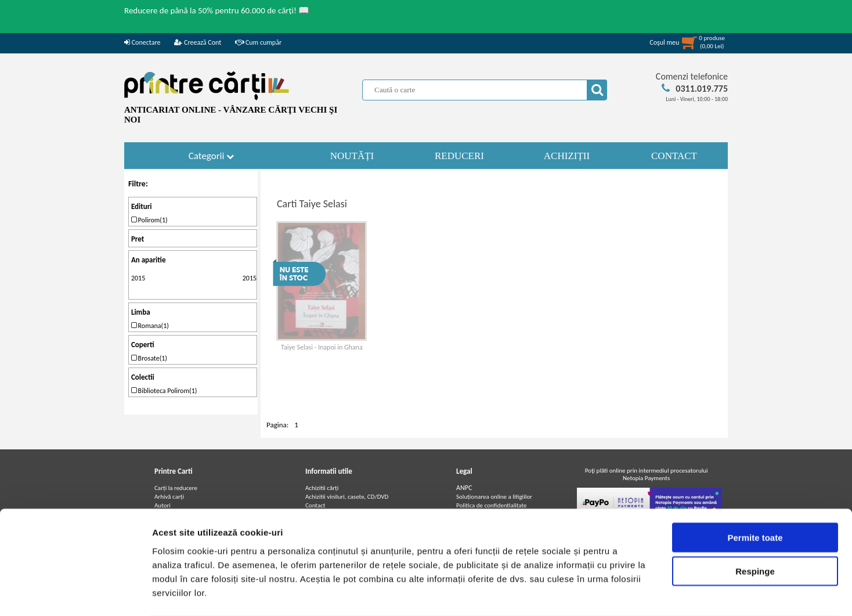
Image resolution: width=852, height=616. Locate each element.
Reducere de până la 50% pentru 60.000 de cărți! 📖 (217, 10)
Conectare (142, 42)
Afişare (580, 593)
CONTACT (674, 156)
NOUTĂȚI (352, 156)
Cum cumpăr (258, 42)
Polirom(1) (149, 220)
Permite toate (755, 491)
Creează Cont (198, 42)
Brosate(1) (149, 358)
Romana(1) (150, 326)
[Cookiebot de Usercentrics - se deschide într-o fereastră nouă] (75, 593)
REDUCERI (459, 156)
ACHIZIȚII (567, 156)
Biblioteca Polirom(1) (164, 391)
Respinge (755, 525)
